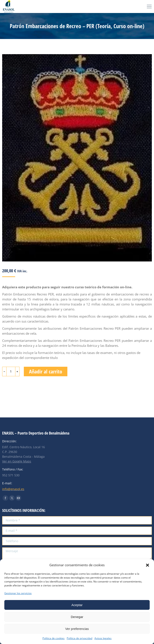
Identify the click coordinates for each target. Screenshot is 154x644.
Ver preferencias (77, 629)
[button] (148, 565)
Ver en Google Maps (17, 461)
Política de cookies (53, 638)
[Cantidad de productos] (11, 371)
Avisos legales (103, 638)
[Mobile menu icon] (149, 6)
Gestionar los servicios (18, 593)
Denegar (77, 617)
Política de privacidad (79, 638)
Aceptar (77, 605)
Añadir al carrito (46, 371)
